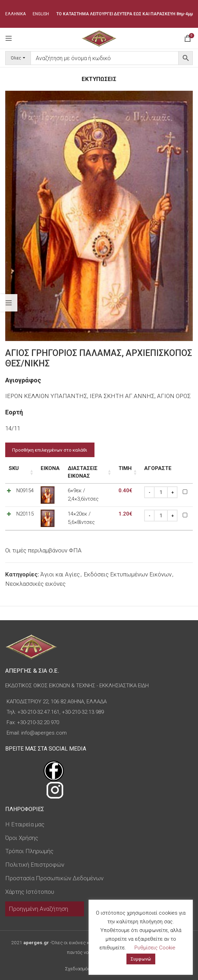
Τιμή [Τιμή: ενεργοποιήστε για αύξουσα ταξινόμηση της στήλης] (125, 468)
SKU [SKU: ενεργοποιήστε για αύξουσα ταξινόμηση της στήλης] (14, 468)
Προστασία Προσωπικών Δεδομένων (54, 878)
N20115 (25, 514)
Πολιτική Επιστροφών (35, 865)
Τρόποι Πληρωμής (29, 851)
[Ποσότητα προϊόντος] (161, 493)
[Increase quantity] (172, 493)
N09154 (25, 491)
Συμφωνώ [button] (141, 959)
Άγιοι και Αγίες (60, 574)
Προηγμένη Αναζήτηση (38, 909)
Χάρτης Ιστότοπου (30, 892)
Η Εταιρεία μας (25, 824)
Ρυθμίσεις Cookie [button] (155, 948)
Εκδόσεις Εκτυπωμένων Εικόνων (128, 574)
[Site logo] (99, 38)
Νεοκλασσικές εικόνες (35, 584)
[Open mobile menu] (9, 38)
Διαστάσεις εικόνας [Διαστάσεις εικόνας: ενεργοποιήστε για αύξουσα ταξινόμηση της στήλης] (83, 472)
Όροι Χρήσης (22, 838)
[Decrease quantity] (149, 493)
